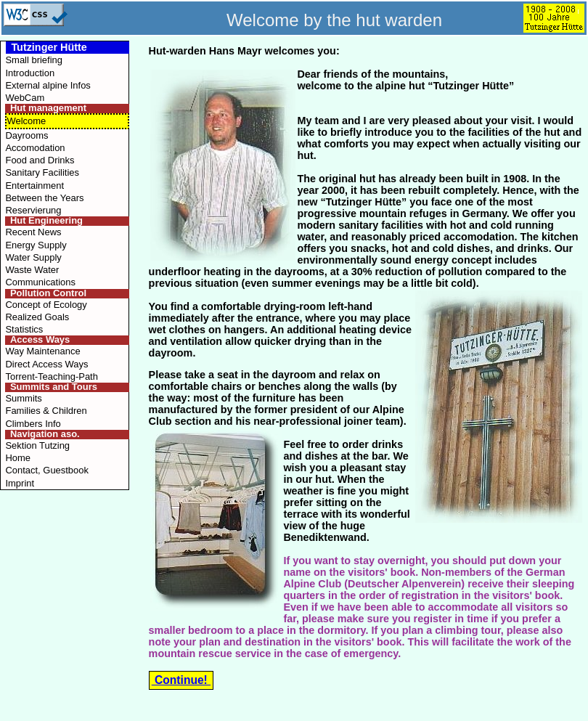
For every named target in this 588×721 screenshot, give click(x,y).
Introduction (30, 73)
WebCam (25, 98)
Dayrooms (26, 135)
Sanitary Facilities (42, 172)
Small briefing (33, 60)
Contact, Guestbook (47, 470)
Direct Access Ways (46, 364)
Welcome (26, 121)
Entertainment (34, 186)
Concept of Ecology (46, 305)
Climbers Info (33, 424)
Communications (40, 282)
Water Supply (33, 257)
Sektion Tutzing (37, 445)
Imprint (20, 483)
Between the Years (44, 198)
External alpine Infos (48, 85)
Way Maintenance (42, 351)
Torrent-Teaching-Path (51, 376)
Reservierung (33, 210)
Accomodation (35, 148)
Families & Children (46, 411)
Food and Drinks (40, 160)
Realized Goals (37, 317)
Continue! (181, 680)
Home (18, 458)
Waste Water (32, 270)
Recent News (33, 232)
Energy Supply (36, 245)
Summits (23, 398)
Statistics (24, 329)
